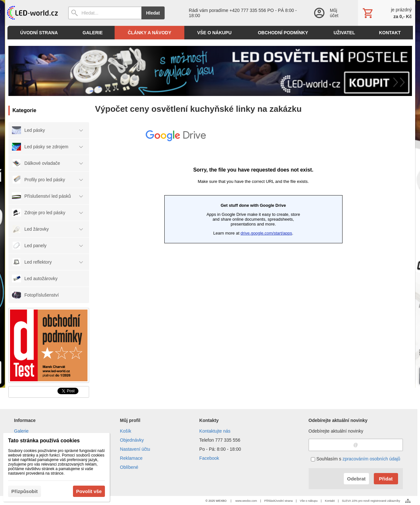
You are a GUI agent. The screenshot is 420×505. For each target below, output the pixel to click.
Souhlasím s (356, 459)
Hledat (153, 13)
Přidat (386, 479)
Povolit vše (89, 491)
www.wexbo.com (246, 501)
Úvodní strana (283, 501)
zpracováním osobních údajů (371, 459)
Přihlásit (269, 501)
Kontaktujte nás (215, 431)
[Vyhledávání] (105, 13)
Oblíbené (129, 467)
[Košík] (386, 13)
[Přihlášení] (329, 13)
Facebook (209, 458)
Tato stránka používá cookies (44, 441)
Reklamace (131, 458)
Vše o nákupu (309, 501)
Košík (126, 431)
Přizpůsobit (25, 491)
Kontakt (330, 501)
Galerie (21, 431)
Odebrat (356, 479)
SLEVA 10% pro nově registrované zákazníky (371, 501)
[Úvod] (32, 13)
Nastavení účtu (135, 449)
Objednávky (132, 440)
